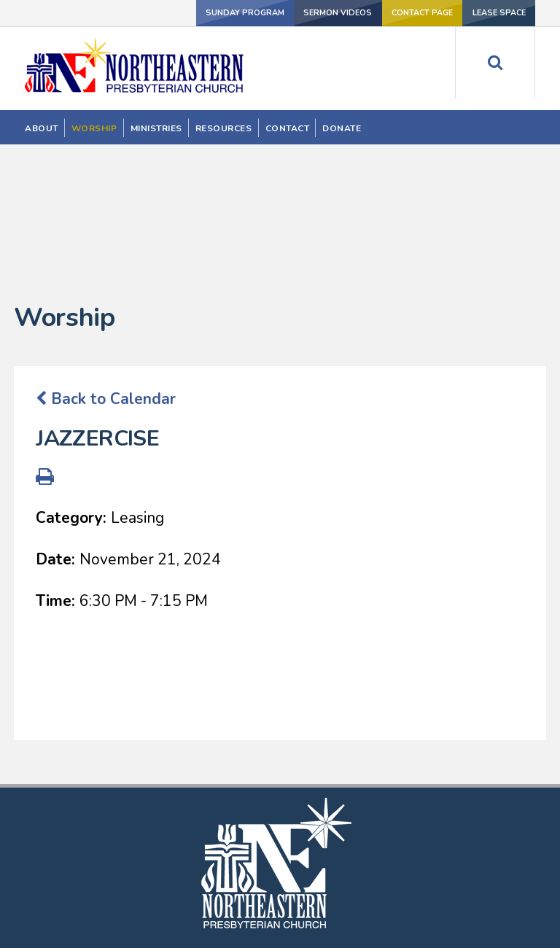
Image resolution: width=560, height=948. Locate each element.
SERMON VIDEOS (318, 12)
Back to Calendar (106, 271)
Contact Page (411, 12)
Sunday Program (218, 12)
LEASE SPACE (495, 12)
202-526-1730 (280, 901)
